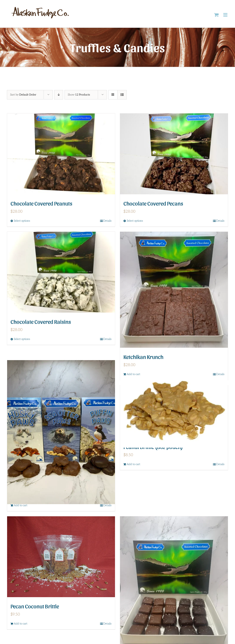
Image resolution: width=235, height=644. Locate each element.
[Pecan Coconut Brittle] (61, 557)
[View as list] (122, 95)
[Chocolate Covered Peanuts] (61, 154)
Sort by (23, 95)
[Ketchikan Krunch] (174, 290)
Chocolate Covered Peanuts (41, 203)
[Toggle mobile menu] (226, 15)
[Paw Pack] (61, 432)
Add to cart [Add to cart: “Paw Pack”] (21, 505)
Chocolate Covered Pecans (153, 203)
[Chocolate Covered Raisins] (61, 272)
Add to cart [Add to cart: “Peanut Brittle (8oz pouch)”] (133, 464)
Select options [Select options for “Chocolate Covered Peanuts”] (22, 221)
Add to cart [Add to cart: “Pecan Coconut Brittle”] (21, 624)
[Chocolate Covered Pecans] (174, 154)
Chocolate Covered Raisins (41, 321)
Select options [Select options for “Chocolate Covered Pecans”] (135, 221)
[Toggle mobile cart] (216, 15)
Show (79, 95)
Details (107, 221)
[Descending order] (59, 95)
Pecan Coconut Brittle (35, 606)
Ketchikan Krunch (143, 357)
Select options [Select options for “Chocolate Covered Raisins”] (22, 339)
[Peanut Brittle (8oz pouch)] (174, 411)
